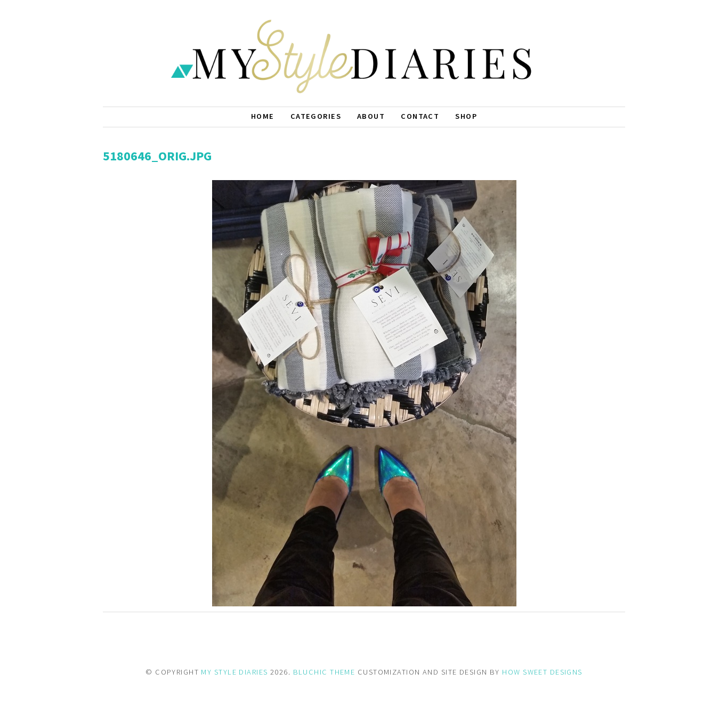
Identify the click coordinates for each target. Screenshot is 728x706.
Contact (420, 116)
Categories (316, 116)
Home (263, 116)
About (371, 116)
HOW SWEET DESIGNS (542, 672)
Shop (466, 116)
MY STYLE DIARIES (234, 672)
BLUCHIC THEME (324, 672)
